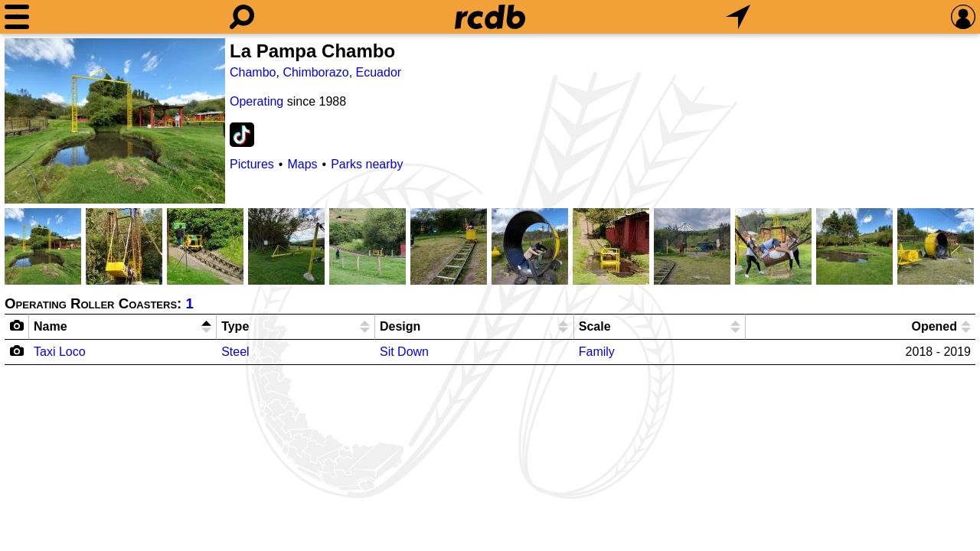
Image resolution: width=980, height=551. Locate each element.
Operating (256, 101)
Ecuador (379, 72)
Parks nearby (367, 164)
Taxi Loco (60, 352)
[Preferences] (963, 17)
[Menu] (17, 17)
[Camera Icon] (17, 350)
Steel (235, 352)
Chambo (253, 72)
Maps (302, 164)
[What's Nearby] (738, 17)
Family (597, 352)
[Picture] (115, 121)
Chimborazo (315, 72)
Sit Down (404, 352)
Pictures (252, 164)
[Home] (490, 17)
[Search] (242, 17)
